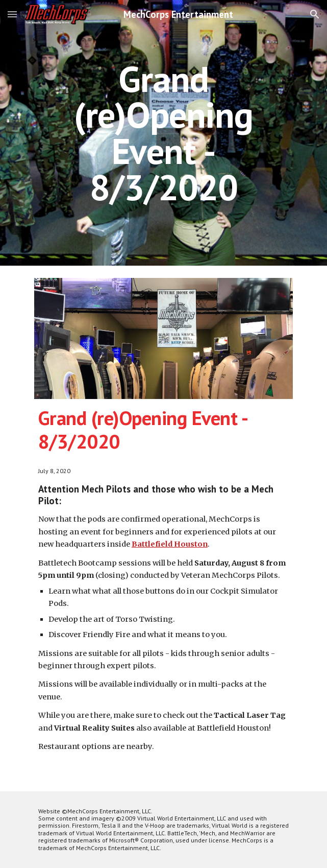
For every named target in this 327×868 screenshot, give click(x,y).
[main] (163, 133)
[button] (12, 14)
